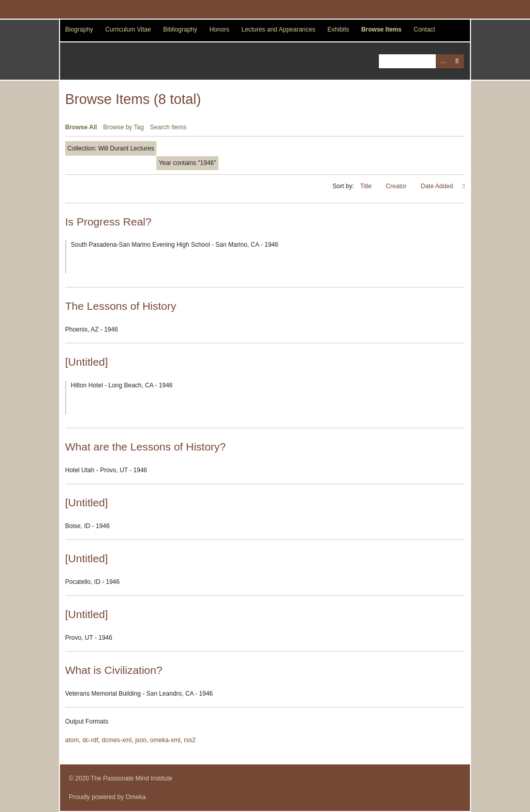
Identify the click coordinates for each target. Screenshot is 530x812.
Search (457, 61)
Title (367, 186)
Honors (219, 29)
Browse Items (381, 29)
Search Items (168, 127)
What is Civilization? (114, 670)
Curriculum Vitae (128, 29)
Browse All (81, 127)
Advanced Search (443, 61)
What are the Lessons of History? (145, 447)
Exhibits (338, 29)
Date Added (438, 186)
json (141, 740)
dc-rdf (90, 740)
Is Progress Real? (108, 222)
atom (72, 740)
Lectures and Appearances (278, 29)
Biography (79, 29)
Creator (397, 186)
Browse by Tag (123, 127)
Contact (424, 29)
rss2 (190, 740)
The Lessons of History (121, 306)
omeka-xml (165, 740)
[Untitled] (87, 362)
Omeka (136, 797)
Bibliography (180, 29)
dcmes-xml (116, 740)
